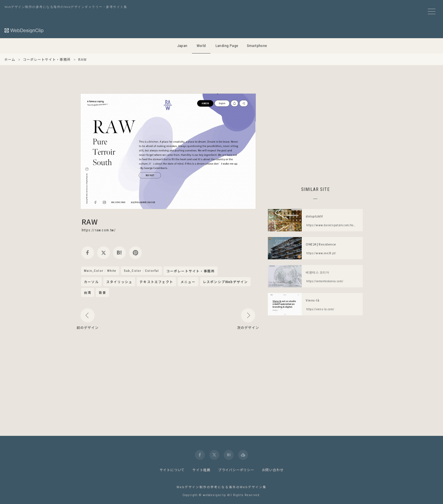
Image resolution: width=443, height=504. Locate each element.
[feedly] (243, 455)
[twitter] (104, 253)
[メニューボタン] (432, 11)
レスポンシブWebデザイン (225, 282)
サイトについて (172, 470)
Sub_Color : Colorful (141, 271)
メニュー (188, 282)
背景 (102, 292)
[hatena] (119, 253)
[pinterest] (135, 253)
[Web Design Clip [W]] (24, 30)
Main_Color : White (100, 271)
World (201, 46)
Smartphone (257, 46)
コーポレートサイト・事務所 (191, 271)
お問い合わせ (273, 470)
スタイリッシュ (119, 282)
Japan (182, 46)
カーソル (91, 282)
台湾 (88, 292)
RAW (90, 221)
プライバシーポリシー (236, 470)
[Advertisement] (315, 133)
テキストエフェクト (156, 282)
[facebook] (88, 253)
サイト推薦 (201, 470)
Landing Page (227, 46)
